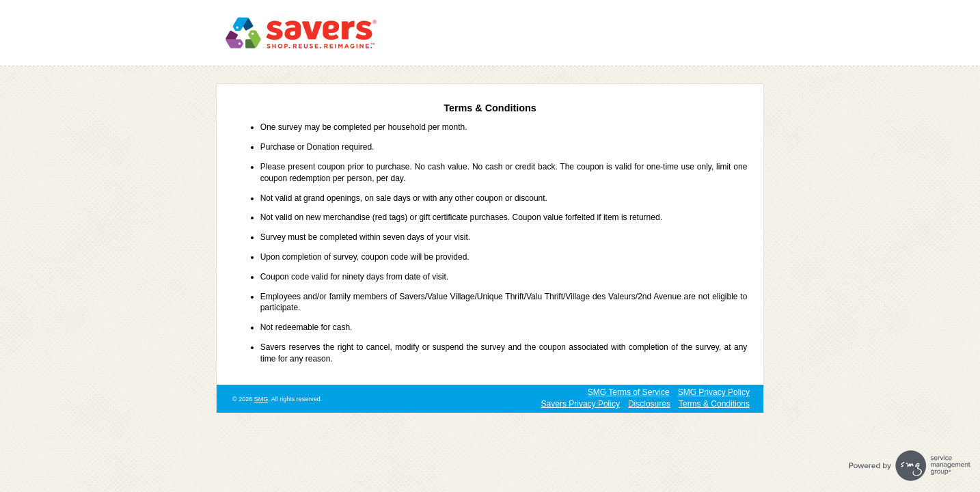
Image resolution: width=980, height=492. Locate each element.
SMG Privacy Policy (714, 392)
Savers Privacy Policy (581, 404)
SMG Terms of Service (629, 392)
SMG (261, 399)
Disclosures (649, 404)
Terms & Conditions (714, 404)
